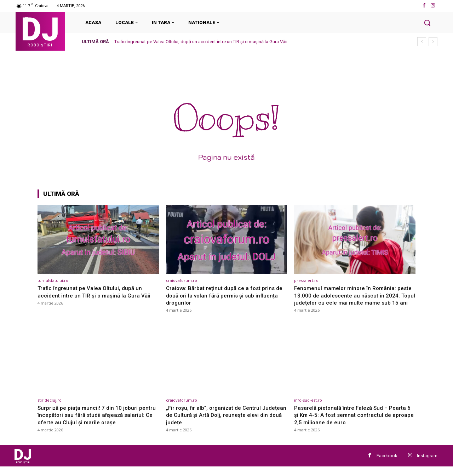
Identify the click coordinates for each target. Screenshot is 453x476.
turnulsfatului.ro (53, 280)
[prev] (422, 42)
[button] (427, 23)
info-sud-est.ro (308, 407)
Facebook (387, 464)
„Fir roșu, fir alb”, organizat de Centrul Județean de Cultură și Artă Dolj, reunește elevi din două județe (222, 422)
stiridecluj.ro (50, 407)
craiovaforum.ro (182, 280)
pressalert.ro (306, 280)
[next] (433, 42)
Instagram (427, 464)
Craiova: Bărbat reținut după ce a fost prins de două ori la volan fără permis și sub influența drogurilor (224, 295)
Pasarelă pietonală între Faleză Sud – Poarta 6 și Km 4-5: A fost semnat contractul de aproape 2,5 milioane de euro (354, 422)
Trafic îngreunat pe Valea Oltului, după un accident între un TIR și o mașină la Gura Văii (201, 42)
